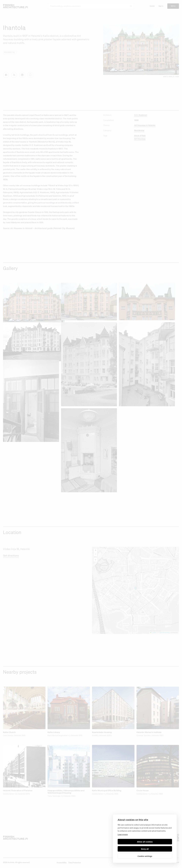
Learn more (123, 842)
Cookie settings (145, 856)
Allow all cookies (131, 849)
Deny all (159, 849)
